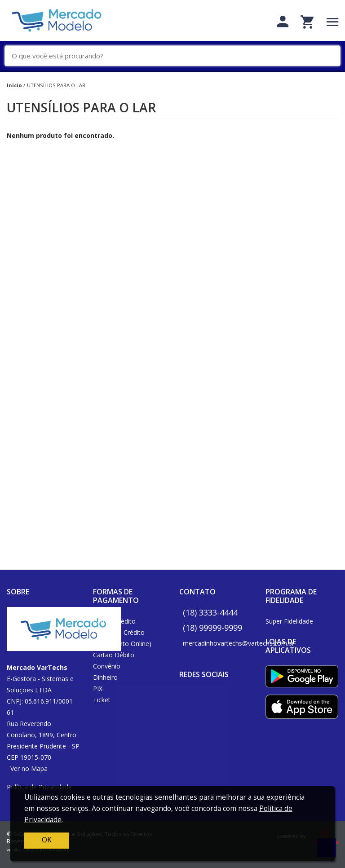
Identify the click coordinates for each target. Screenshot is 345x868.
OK (47, 840)
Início (14, 85)
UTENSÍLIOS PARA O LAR (56, 85)
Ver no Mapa (29, 768)
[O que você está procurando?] (176, 56)
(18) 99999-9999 (212, 628)
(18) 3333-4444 (210, 612)
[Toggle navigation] (333, 22)
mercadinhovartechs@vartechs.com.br (239, 643)
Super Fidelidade (289, 621)
